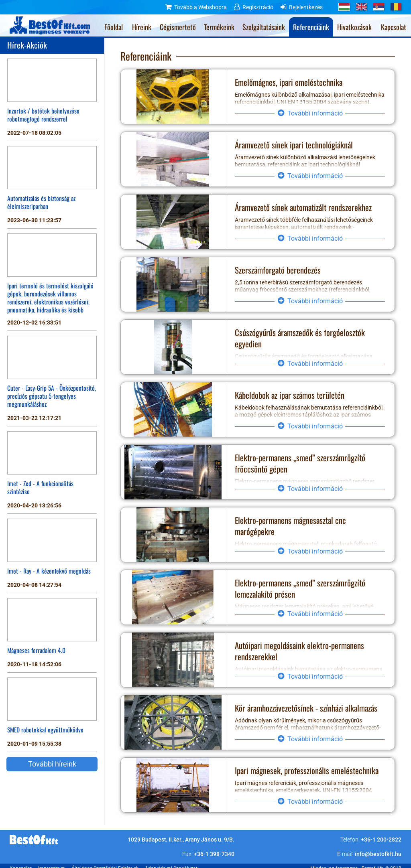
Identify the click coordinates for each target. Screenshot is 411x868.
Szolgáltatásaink (264, 27)
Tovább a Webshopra (200, 7)
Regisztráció (258, 7)
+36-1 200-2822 (381, 840)
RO (396, 7)
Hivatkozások (354, 27)
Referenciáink (311, 27)
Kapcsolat (394, 27)
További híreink (52, 764)
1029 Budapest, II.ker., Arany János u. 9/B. (181, 840)
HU (344, 7)
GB (361, 7)
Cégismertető (178, 27)
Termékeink (219, 27)
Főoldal (114, 27)
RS (379, 7)
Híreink (142, 27)
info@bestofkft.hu (378, 854)
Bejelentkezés (306, 7)
